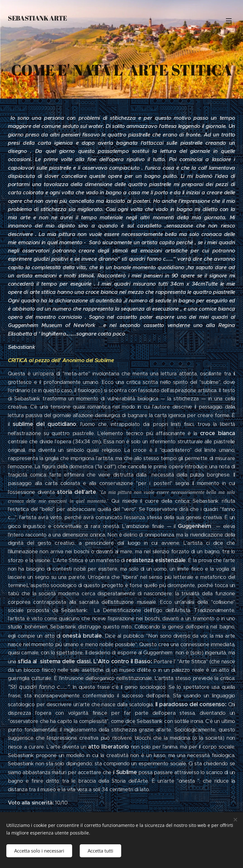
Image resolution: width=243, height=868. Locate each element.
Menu (229, 21)
